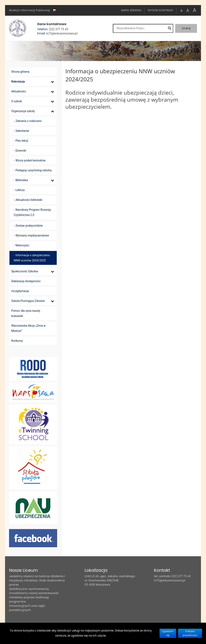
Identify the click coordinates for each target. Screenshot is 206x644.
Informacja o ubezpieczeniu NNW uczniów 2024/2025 (32, 258)
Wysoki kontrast (160, 10)
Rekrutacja (18, 82)
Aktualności (19, 91)
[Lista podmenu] (53, 82)
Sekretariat (22, 131)
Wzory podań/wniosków (31, 160)
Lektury (20, 190)
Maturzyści (22, 245)
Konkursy (17, 341)
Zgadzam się (168, 633)
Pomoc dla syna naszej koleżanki (26, 313)
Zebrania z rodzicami (29, 121)
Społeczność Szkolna (25, 271)
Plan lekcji (22, 141)
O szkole (17, 101)
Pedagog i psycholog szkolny (34, 170)
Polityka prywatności (190, 633)
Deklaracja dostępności (26, 281)
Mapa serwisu (131, 10)
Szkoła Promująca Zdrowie (28, 301)
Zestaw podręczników (29, 226)
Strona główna (20, 72)
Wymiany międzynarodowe (32, 235)
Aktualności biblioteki (29, 200)
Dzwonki (21, 151)
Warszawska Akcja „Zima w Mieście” (28, 328)
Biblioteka (22, 180)
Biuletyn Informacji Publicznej (33, 10)
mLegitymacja (20, 291)
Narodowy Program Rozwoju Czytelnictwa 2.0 (32, 212)
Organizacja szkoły (23, 111)
